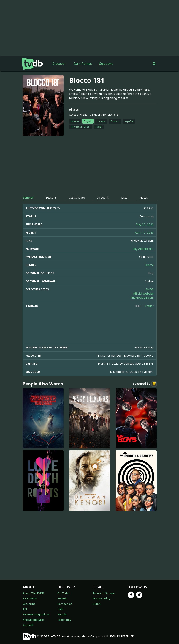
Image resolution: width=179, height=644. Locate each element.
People (62, 614)
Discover (59, 64)
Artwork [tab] (103, 197)
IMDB (150, 289)
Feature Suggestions (36, 614)
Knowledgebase (33, 620)
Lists (60, 609)
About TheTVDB (33, 593)
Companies (65, 604)
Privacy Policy (101, 598)
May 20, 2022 (145, 224)
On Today (64, 593)
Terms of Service (104, 593)
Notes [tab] (144, 197)
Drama (149, 265)
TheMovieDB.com (142, 297)
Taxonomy (64, 620)
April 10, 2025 (144, 232)
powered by (145, 384)
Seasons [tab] (51, 197)
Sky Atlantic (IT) (143, 249)
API (25, 609)
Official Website (143, 293)
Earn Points (83, 64)
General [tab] (28, 197)
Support (106, 64)
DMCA (96, 604)
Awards (62, 598)
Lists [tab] (124, 197)
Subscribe (29, 604)
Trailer (149, 306)
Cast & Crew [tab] (77, 197)
